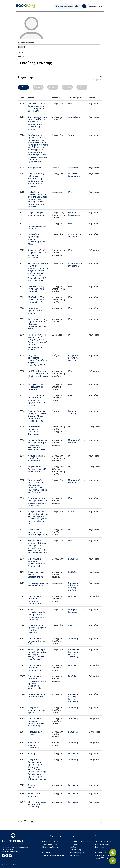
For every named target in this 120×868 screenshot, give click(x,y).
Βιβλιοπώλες (75, 850)
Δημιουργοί (75, 844)
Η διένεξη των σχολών (35, 733)
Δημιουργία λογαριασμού (80, 842)
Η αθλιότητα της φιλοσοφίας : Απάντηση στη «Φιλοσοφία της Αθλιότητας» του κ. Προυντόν (37, 180)
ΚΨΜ (70, 104)
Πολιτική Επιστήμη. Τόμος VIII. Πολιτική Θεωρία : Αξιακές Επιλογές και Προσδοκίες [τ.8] (38, 416)
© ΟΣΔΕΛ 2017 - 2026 (9, 865)
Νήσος (71, 511)
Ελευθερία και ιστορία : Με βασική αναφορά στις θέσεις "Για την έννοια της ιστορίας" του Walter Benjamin (38, 547)
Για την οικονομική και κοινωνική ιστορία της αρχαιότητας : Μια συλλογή (37, 400)
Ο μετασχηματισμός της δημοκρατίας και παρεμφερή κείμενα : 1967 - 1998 (38, 502)
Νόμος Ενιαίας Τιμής (104, 853)
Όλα (23, 87)
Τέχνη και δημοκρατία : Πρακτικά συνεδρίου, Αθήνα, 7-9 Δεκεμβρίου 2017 (38, 360)
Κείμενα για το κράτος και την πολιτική (35, 311)
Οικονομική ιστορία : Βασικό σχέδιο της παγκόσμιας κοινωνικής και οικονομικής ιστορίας (38, 123)
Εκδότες (73, 847)
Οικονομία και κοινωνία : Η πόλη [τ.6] (36, 641)
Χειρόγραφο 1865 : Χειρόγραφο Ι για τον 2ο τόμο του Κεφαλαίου (38, 254)
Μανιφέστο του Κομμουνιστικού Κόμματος (36, 387)
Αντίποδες (73, 168)
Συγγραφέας (39, 87)
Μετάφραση (53, 87)
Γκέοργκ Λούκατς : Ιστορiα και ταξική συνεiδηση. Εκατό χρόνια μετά (37, 107)
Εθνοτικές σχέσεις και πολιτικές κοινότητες (37, 804)
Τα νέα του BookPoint (104, 842)
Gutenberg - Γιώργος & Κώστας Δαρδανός (74, 587)
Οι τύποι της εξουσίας (34, 786)
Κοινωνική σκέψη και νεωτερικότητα (38, 584)
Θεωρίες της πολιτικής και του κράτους (37, 710)
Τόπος (71, 135)
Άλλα (82, 87)
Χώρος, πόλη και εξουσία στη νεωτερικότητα (36, 574)
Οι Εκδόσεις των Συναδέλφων (76, 265)
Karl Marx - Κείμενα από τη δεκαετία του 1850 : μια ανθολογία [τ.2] (38, 375)
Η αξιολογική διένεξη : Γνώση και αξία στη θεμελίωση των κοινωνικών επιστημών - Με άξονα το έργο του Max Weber (38, 199)
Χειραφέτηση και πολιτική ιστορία (36, 214)
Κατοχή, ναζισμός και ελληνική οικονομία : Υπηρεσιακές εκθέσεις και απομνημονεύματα (38, 445)
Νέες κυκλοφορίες (103, 844)
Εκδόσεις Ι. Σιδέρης (73, 412)
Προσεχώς (100, 847)
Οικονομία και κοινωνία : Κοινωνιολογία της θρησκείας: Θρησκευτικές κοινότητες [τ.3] (37, 682)
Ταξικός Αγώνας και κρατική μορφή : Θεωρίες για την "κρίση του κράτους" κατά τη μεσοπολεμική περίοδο (38, 342)
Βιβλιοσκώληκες (77, 853)
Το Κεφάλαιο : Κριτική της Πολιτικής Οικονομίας (35, 430)
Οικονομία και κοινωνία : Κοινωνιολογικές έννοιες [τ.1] (36, 722)
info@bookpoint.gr (14, 851)
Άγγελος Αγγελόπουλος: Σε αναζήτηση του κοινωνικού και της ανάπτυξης (37, 614)
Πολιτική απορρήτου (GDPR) (53, 855)
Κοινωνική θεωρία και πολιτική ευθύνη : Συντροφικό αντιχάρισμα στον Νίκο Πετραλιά (38, 654)
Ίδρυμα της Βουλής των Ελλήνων (74, 358)
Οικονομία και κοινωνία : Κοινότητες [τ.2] (36, 668)
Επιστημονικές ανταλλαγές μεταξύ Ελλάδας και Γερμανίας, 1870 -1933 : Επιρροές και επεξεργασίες (38, 486)
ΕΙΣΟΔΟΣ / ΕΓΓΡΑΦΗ (96, 6)
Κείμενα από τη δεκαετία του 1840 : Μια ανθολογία (38, 469)
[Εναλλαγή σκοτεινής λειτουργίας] (113, 852)
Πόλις (71, 625)
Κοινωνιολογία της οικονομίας (37, 795)
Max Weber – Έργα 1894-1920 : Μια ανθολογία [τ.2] (37, 300)
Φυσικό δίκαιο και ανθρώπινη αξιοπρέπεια (37, 458)
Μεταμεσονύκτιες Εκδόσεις (77, 441)
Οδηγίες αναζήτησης (50, 847)
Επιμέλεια (67, 87)
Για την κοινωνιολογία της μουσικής (37, 226)
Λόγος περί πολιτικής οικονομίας (33, 745)
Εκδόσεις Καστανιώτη (74, 175)
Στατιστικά (74, 855)
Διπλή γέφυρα (35, 168)
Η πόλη (31, 754)
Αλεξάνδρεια (74, 117)
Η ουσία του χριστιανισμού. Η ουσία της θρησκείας (38, 532)
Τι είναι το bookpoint (51, 842)
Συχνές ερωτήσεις (50, 844)
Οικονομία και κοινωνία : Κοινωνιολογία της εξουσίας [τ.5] (37, 600)
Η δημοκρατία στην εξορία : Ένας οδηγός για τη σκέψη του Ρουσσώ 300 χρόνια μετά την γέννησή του (38, 518)
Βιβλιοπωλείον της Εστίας (75, 235)
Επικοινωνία (47, 853)
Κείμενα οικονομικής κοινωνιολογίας (38, 695)
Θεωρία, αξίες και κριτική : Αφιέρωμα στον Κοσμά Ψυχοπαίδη (37, 629)
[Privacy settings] (113, 861)
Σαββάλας (73, 559)
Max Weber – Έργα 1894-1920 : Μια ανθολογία (37, 289)
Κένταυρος (73, 754)
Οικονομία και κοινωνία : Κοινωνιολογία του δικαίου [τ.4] (37, 562)
